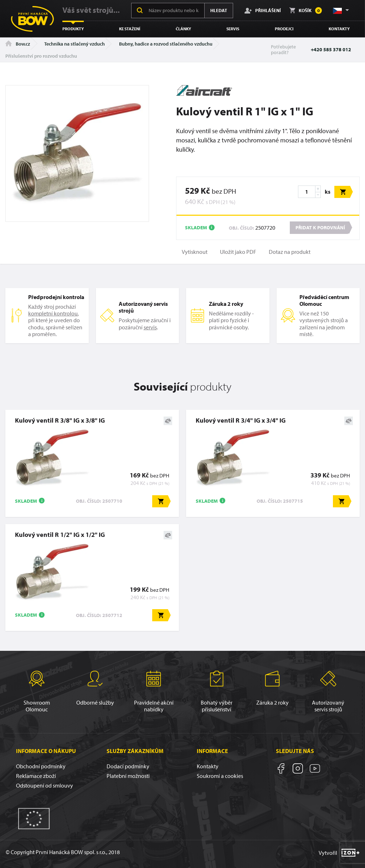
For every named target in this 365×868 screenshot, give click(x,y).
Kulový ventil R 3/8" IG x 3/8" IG (60, 420)
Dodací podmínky (128, 766)
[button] (340, 10)
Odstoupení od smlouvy (45, 785)
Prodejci (284, 29)
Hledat (219, 10)
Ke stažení (130, 29)
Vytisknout (195, 252)
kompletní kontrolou (53, 313)
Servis (233, 29)
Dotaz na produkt (290, 252)
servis (150, 327)
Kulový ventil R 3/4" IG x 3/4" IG (241, 420)
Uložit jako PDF (238, 252)
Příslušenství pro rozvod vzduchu (41, 56)
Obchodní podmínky (41, 766)
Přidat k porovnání (320, 228)
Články (183, 29)
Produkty (73, 29)
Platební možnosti (128, 776)
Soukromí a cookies (220, 776)
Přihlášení (263, 10)
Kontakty (339, 29)
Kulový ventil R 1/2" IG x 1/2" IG (60, 535)
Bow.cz (18, 44)
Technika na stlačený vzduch (74, 44)
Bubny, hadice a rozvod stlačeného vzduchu (166, 44)
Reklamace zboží (36, 776)
